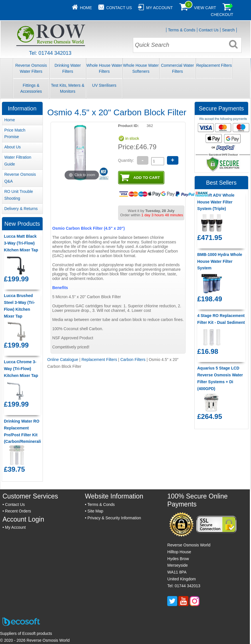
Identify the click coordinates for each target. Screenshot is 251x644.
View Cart (205, 8)
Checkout (222, 15)
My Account (159, 8)
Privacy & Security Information (114, 518)
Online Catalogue (63, 360)
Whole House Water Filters (104, 68)
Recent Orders (18, 511)
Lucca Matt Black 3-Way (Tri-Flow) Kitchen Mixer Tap (21, 243)
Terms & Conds (182, 30)
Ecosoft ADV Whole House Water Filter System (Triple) (216, 202)
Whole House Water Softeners (141, 68)
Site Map (95, 511)
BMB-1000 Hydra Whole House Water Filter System (220, 261)
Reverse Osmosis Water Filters (31, 68)
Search (228, 30)
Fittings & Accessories (31, 88)
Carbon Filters (133, 360)
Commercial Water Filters (177, 68)
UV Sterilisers (104, 85)
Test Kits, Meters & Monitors (68, 88)
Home (86, 8)
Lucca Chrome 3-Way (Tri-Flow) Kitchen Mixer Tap (21, 369)
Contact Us (119, 8)
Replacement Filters (214, 65)
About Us (13, 147)
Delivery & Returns (21, 209)
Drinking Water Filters (68, 68)
